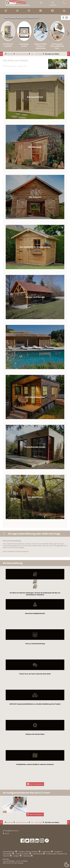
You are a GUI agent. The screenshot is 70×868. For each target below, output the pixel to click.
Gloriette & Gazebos (23, 854)
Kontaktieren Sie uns (11, 831)
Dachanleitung (38, 854)
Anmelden (11, 551)
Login (5, 551)
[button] (65, 18)
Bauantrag (27, 856)
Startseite (10, 54)
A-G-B (6, 833)
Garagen (17, 856)
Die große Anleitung (22, 54)
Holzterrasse (47, 852)
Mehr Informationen (35, 784)
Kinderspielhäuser (9, 852)
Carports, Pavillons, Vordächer (29, 852)
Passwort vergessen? (22, 551)
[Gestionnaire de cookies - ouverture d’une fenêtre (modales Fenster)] (67, 865)
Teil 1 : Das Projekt (37, 54)
